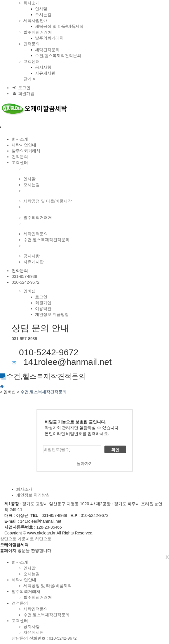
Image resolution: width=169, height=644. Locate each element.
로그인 (21, 88)
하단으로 (43, 539)
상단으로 (8, 539)
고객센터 (32, 61)
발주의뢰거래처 (38, 32)
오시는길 (43, 15)
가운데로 (26, 539)
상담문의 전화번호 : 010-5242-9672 (44, 638)
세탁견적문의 (47, 50)
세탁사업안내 (36, 20)
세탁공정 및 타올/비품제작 (59, 26)
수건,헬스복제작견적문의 (58, 56)
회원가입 (23, 94)
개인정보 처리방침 (33, 495)
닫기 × (29, 79)
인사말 (41, 9)
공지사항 (43, 67)
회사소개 (32, 3)
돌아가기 (85, 463)
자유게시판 (45, 73)
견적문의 (32, 44)
